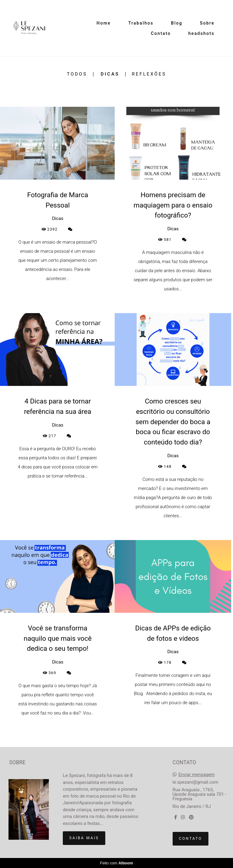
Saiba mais (84, 838)
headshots (201, 33)
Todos (77, 74)
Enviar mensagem (197, 775)
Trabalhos (141, 23)
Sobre (207, 23)
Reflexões (149, 74)
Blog (177, 23)
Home (104, 23)
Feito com (116, 863)
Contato (161, 33)
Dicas (110, 74)
